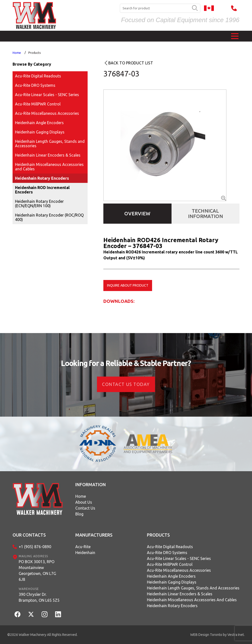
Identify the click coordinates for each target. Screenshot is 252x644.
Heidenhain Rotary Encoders (42, 178)
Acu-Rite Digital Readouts (38, 76)
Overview (137, 213)
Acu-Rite (83, 547)
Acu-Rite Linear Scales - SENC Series (47, 95)
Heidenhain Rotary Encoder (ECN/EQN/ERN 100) (39, 204)
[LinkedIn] (58, 614)
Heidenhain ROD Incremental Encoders (42, 190)
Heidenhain (85, 553)
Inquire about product (128, 285)
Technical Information (205, 213)
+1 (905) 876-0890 (35, 547)
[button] (235, 36)
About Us (84, 502)
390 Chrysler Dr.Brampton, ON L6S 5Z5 (39, 597)
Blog (79, 514)
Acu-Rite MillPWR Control (38, 104)
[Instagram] (45, 614)
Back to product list (131, 63)
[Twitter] (31, 614)
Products (34, 53)
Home (17, 53)
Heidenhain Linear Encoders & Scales (48, 155)
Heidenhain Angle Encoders (39, 123)
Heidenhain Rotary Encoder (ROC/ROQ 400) (49, 217)
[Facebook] (17, 614)
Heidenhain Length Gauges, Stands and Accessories (50, 144)
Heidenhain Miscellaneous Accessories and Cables (49, 167)
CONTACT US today (126, 384)
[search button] (195, 8)
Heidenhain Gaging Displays (40, 132)
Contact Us (85, 508)
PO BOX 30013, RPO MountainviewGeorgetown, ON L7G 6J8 (37, 571)
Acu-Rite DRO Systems (35, 85)
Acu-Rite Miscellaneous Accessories (47, 113)
